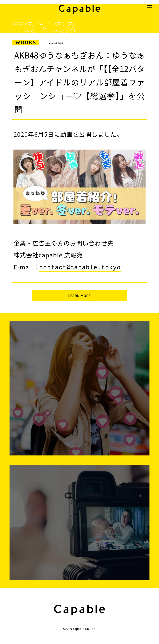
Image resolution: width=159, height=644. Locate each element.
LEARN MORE (79, 295)
